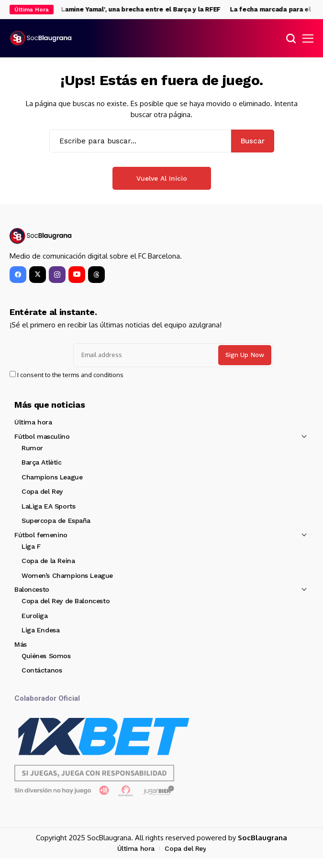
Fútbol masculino (42, 436)
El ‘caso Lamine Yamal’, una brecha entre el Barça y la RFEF (132, 9)
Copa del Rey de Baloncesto (66, 601)
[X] (38, 275)
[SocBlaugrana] (41, 38)
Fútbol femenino (41, 535)
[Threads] (96, 275)
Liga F (31, 546)
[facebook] (18, 275)
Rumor (32, 448)
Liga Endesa (40, 630)
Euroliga (35, 616)
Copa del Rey (42, 491)
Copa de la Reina (48, 561)
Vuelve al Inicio (162, 178)
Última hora (33, 422)
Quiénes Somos (46, 656)
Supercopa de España (56, 521)
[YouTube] (77, 275)
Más (21, 644)
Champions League (52, 477)
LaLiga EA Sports (48, 506)
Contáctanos (42, 670)
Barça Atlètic (42, 462)
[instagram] (57, 275)
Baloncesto (32, 589)
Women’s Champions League (67, 575)
